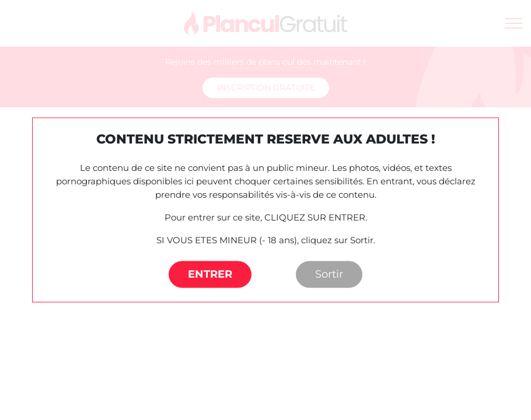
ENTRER (210, 274)
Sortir (329, 274)
